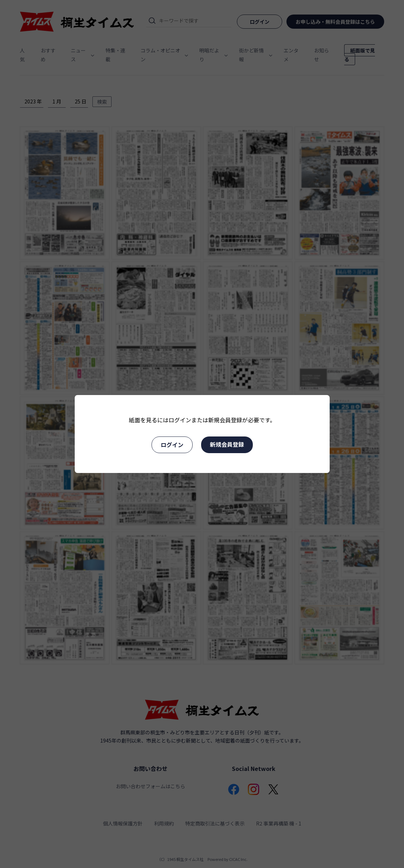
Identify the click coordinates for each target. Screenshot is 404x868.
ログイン (172, 445)
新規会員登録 (227, 444)
